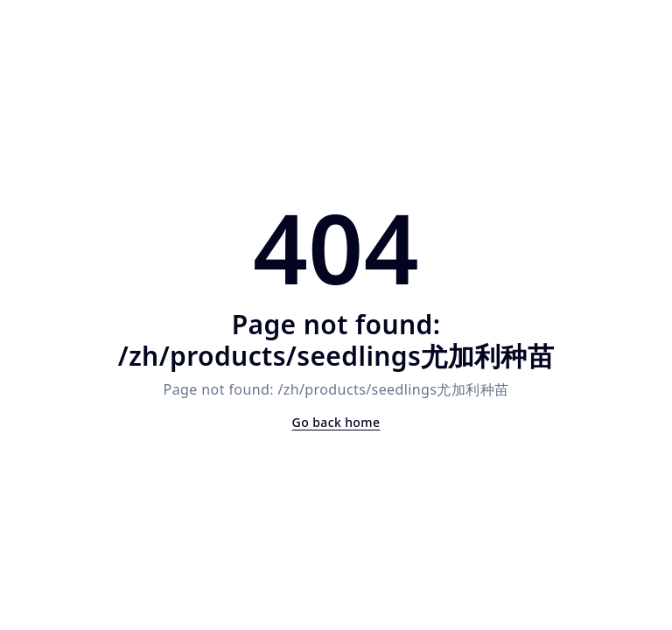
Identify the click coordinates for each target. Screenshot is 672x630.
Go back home (336, 422)
